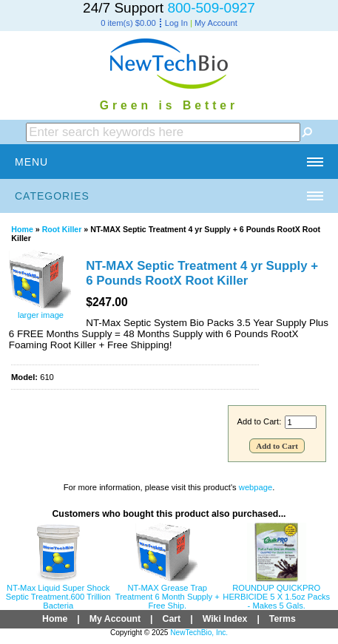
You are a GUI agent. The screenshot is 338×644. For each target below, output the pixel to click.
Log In (176, 23)
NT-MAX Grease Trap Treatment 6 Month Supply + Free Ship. (168, 597)
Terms (283, 619)
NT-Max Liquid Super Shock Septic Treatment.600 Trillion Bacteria (58, 597)
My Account (216, 23)
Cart (172, 619)
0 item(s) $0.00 (128, 23)
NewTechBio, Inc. (199, 633)
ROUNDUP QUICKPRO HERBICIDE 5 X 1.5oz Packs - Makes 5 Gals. (276, 597)
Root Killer (62, 229)
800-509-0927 (211, 8)
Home (22, 229)
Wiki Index (225, 619)
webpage (256, 487)
